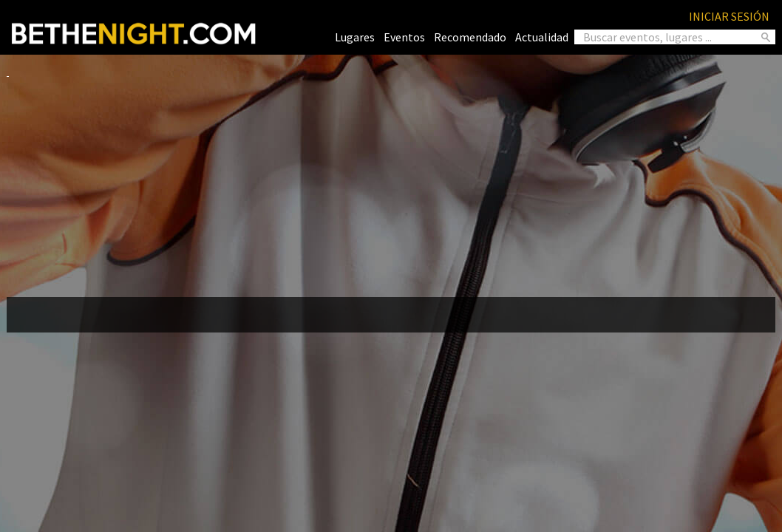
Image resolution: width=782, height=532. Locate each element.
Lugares (355, 37)
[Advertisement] (391, 182)
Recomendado (470, 37)
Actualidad (542, 37)
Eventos (404, 37)
